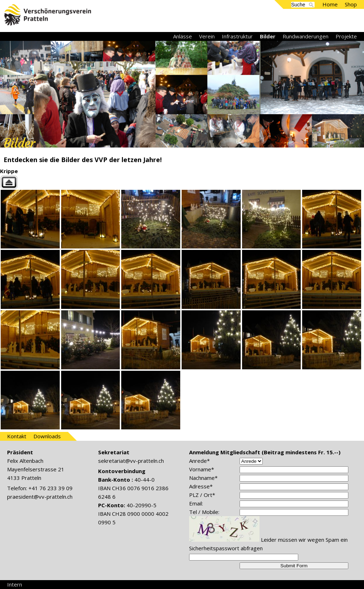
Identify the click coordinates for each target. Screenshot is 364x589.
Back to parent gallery (182, 182)
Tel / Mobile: (204, 512)
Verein (207, 36)
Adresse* (201, 486)
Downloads (47, 436)
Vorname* (202, 469)
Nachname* (203, 478)
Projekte (346, 36)
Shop (351, 4)
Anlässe (183, 36)
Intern (15, 584)
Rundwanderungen (306, 36)
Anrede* (199, 461)
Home (330, 4)
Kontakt (17, 436)
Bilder (268, 36)
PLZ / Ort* (202, 495)
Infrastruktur (237, 36)
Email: (196, 503)
